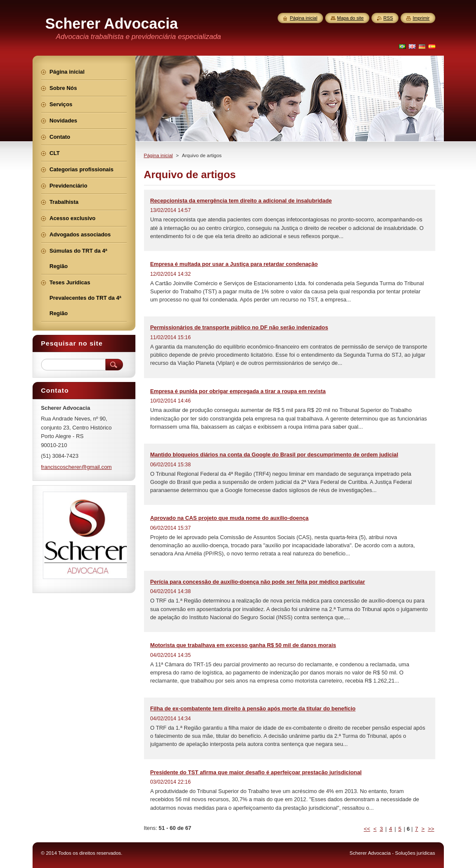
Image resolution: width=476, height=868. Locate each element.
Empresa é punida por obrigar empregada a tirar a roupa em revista (238, 391)
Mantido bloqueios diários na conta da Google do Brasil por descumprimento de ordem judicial (274, 455)
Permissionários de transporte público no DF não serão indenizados (239, 327)
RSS (388, 18)
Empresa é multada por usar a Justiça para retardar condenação (234, 264)
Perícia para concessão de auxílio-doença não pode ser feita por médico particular (258, 582)
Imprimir (421, 18)
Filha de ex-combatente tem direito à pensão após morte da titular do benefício (253, 708)
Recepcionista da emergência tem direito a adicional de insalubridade (241, 201)
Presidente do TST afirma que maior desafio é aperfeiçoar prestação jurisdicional (256, 772)
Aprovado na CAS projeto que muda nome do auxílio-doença (230, 518)
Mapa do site (350, 18)
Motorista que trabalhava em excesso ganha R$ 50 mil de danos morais (243, 645)
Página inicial (159, 155)
